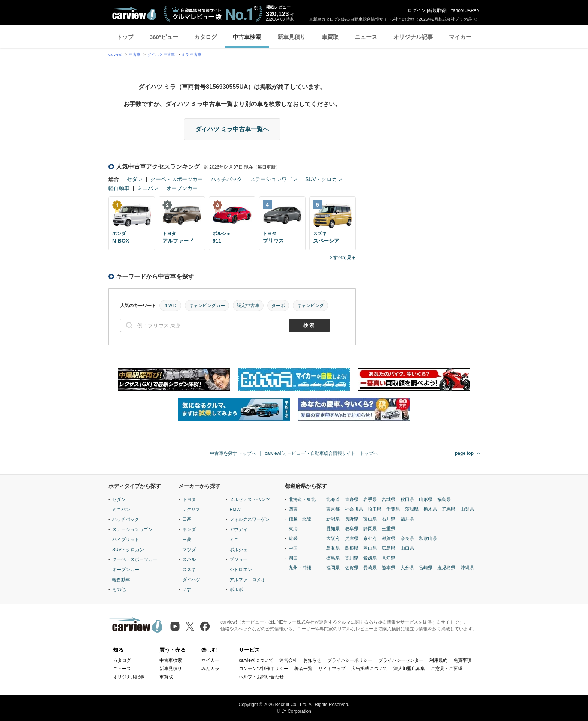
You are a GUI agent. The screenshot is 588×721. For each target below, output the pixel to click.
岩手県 (370, 499)
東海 (293, 529)
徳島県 (333, 558)
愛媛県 (370, 558)
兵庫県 (352, 538)
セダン (135, 179)
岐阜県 (352, 529)
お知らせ (312, 660)
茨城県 (412, 509)
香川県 (352, 558)
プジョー (238, 559)
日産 (187, 519)
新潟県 (333, 519)
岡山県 (370, 548)
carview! (115, 55)
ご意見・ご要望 (447, 669)
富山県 (370, 519)
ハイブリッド (126, 540)
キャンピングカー (207, 306)
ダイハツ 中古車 (161, 55)
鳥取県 (333, 548)
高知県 (388, 558)
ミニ (234, 540)
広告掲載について (369, 669)
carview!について (256, 660)
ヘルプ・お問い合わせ (261, 677)
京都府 (370, 538)
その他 (119, 589)
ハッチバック (226, 179)
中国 (293, 548)
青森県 (352, 499)
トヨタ (189, 499)
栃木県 (430, 509)
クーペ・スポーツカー (177, 179)
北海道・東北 (302, 499)
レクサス (191, 510)
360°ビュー (164, 37)
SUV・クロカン (324, 179)
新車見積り (292, 37)
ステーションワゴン (274, 179)
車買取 (330, 37)
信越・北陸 (300, 519)
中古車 (135, 55)
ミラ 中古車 (191, 55)
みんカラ (210, 669)
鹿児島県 (446, 568)
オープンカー (182, 188)
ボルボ (236, 589)
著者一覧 (303, 669)
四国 (293, 558)
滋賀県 (388, 538)
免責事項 (462, 660)
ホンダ (189, 529)
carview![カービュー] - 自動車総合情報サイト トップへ (322, 453)
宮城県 (388, 499)
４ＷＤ (170, 306)
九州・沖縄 (300, 568)
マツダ (189, 550)
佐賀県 (352, 568)
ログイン (417, 10)
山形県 (426, 499)
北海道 (333, 499)
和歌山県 (428, 538)
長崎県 (370, 568)
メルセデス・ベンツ (250, 499)
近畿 (293, 538)
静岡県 (370, 529)
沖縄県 (467, 568)
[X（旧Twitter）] (190, 626)
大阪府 (333, 538)
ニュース (366, 37)
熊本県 (388, 568)
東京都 (333, 509)
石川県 (388, 519)
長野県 (352, 519)
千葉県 (393, 509)
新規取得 (437, 10)
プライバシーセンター (401, 660)
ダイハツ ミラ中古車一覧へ (232, 129)
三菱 (187, 540)
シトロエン (241, 570)
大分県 (407, 568)
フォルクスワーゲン (250, 519)
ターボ (278, 306)
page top (464, 453)
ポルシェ (238, 550)
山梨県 (467, 509)
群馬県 (448, 509)
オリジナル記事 (413, 37)
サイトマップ (332, 669)
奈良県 (407, 538)
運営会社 (288, 660)
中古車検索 (247, 37)
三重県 (388, 529)
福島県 (444, 499)
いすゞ (189, 589)
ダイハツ (191, 580)
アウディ (238, 529)
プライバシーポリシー (350, 660)
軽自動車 (119, 188)
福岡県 (333, 568)
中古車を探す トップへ (233, 453)
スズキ (189, 570)
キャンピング (310, 306)
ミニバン (148, 188)
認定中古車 (248, 306)
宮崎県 (426, 568)
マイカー (460, 37)
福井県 (407, 519)
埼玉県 (375, 509)
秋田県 (407, 499)
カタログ (205, 37)
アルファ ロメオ (247, 580)
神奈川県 (354, 509)
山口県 (407, 548)
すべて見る (345, 258)
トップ (125, 37)
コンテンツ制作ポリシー (264, 669)
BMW (235, 510)
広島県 (388, 548)
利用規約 (438, 660)
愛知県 (333, 529)
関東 (293, 509)
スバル (189, 559)
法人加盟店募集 (409, 669)
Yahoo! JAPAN (465, 10)
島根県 (352, 548)
